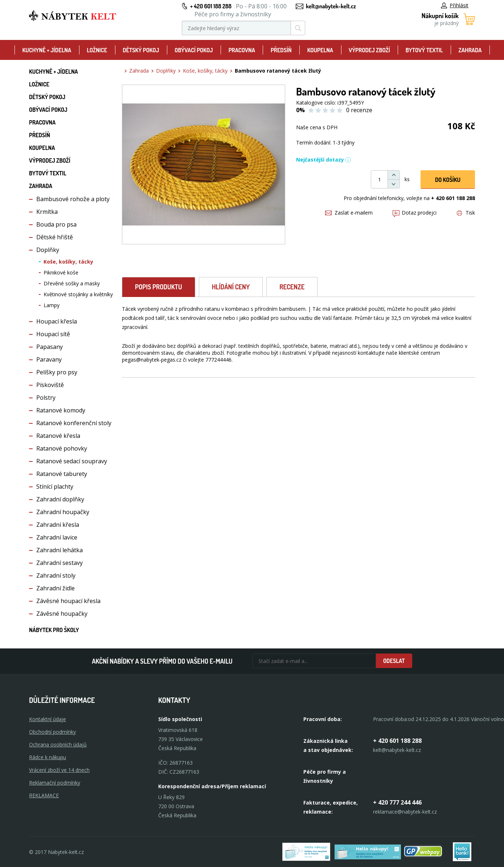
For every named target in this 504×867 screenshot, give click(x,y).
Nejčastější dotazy (324, 160)
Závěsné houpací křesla (68, 601)
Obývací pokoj (194, 50)
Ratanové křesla (58, 436)
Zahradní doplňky (60, 499)
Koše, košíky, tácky (68, 262)
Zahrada (470, 50)
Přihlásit (455, 5)
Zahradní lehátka (60, 550)
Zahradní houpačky (63, 512)
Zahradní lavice (57, 537)
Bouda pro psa (56, 224)
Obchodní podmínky (52, 732)
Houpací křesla (57, 321)
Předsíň (281, 50)
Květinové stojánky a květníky (78, 294)
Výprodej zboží (369, 50)
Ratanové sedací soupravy (72, 461)
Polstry (46, 398)
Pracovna (242, 50)
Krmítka (47, 212)
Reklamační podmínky (55, 783)
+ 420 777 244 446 (397, 802)
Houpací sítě (53, 334)
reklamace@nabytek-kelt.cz (405, 812)
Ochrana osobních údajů (58, 744)
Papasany (50, 347)
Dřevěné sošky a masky (72, 283)
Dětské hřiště (55, 237)
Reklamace (44, 795)
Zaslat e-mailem (349, 213)
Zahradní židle (56, 588)
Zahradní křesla (58, 525)
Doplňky (48, 250)
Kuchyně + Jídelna (47, 50)
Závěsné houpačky (62, 614)
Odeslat (394, 661)
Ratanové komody (61, 410)
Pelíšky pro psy (57, 372)
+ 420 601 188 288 (211, 6)
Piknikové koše (61, 272)
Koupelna (320, 50)
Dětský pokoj (141, 50)
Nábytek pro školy (54, 630)
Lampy (52, 305)
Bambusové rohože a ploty (73, 199)
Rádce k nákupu (48, 757)
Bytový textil (424, 50)
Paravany (49, 359)
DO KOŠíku (448, 180)
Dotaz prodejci (415, 213)
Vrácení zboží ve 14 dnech (59, 770)
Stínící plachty (55, 487)
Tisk (466, 213)
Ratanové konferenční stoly (74, 423)
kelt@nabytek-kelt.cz (331, 6)
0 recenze (359, 110)
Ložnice (97, 50)
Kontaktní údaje (48, 719)
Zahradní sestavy (60, 563)
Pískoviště (50, 385)
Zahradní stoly (56, 575)
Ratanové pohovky (62, 448)
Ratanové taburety (62, 474)
